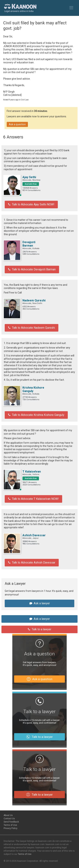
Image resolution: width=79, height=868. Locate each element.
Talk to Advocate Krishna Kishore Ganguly (36, 415)
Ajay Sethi (29, 177)
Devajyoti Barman (29, 244)
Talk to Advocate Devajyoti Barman (32, 269)
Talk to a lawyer (40, 629)
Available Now (31, 184)
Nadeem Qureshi (34, 300)
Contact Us (9, 819)
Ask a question (17, 124)
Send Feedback (11, 822)
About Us (8, 815)
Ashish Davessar (34, 535)
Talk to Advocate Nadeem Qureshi (32, 328)
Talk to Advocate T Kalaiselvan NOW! (33, 499)
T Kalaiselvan (32, 472)
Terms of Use (10, 825)
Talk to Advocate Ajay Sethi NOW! (31, 204)
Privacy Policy (11, 828)
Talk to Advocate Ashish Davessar (32, 563)
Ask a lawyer (40, 603)
